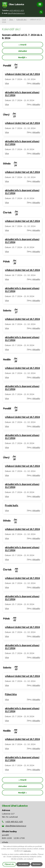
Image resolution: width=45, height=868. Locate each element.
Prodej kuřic (12, 505)
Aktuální (23, 51)
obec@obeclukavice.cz (16, 826)
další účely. (28, 851)
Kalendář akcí (22, 19)
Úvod (4, 19)
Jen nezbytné (23, 864)
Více (7, 83)
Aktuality (36, 83)
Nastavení (37, 864)
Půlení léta (11, 694)
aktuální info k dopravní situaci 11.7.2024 (22, 94)
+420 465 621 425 (14, 822)
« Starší (22, 45)
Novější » (22, 57)
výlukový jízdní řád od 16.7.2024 (22, 74)
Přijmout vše (9, 864)
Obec (11, 19)
